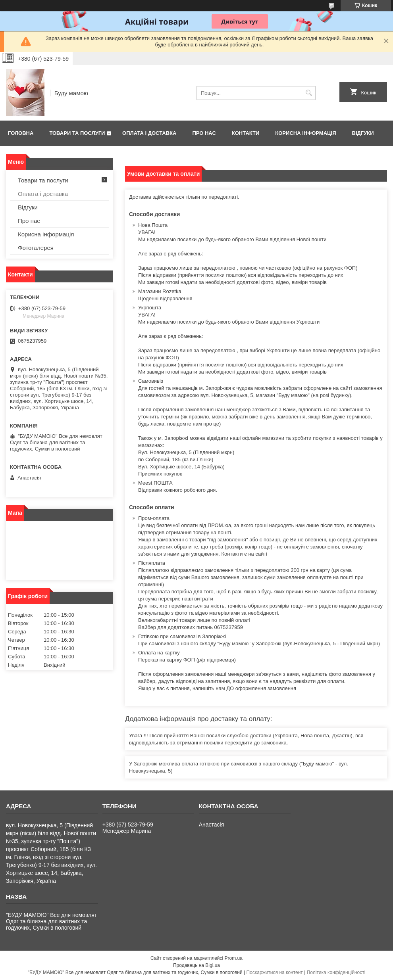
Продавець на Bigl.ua (196, 965)
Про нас (204, 133)
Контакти (246, 133)
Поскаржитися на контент (274, 972)
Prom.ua (234, 958)
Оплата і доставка (149, 133)
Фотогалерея (36, 248)
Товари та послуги (77, 133)
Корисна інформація (305, 133)
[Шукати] (309, 93)
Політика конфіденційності (336, 972)
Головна (21, 133)
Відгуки (363, 133)
